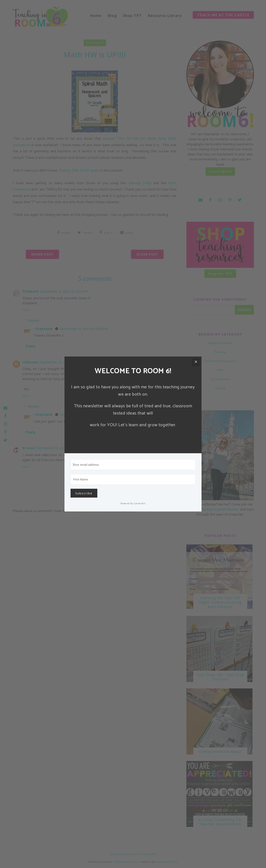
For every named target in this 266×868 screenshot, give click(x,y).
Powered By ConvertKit (133, 504)
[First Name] (133, 479)
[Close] (196, 362)
